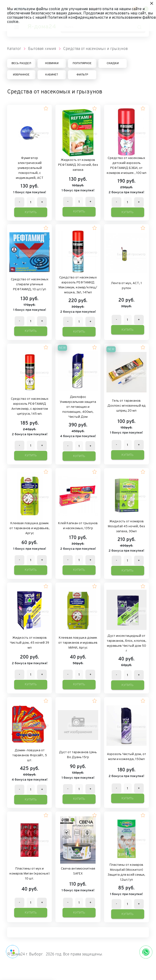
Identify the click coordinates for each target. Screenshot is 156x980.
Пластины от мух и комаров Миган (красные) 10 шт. (30, 874)
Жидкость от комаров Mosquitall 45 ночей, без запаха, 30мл (126, 526)
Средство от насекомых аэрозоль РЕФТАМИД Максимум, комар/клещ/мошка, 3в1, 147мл (78, 285)
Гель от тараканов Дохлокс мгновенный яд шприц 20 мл (126, 406)
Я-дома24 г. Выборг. (25, 954)
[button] (46, 108)
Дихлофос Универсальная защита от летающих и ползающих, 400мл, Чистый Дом (78, 407)
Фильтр (82, 75)
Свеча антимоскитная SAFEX (78, 871)
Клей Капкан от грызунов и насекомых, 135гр (78, 526)
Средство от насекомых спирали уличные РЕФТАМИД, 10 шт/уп (30, 284)
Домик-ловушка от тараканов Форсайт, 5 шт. (30, 755)
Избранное (21, 75)
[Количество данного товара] (31, 202)
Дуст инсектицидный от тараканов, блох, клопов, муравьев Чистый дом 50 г (126, 643)
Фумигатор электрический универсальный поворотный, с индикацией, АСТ (30, 168)
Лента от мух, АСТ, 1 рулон (126, 286)
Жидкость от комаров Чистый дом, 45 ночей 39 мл (30, 643)
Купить (31, 212)
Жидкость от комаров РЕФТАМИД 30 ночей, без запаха (78, 165)
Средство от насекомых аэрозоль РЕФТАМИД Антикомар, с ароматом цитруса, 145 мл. (30, 406)
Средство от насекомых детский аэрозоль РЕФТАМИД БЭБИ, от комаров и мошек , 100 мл (126, 166)
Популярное (82, 63)
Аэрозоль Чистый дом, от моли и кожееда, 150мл (126, 757)
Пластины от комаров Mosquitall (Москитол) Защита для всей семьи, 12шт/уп (126, 872)
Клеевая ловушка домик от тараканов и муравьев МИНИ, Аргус (78, 643)
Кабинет (52, 75)
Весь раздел (21, 63)
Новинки (52, 63)
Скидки (113, 63)
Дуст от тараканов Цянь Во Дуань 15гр (78, 755)
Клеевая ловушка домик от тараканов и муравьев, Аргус (30, 528)
